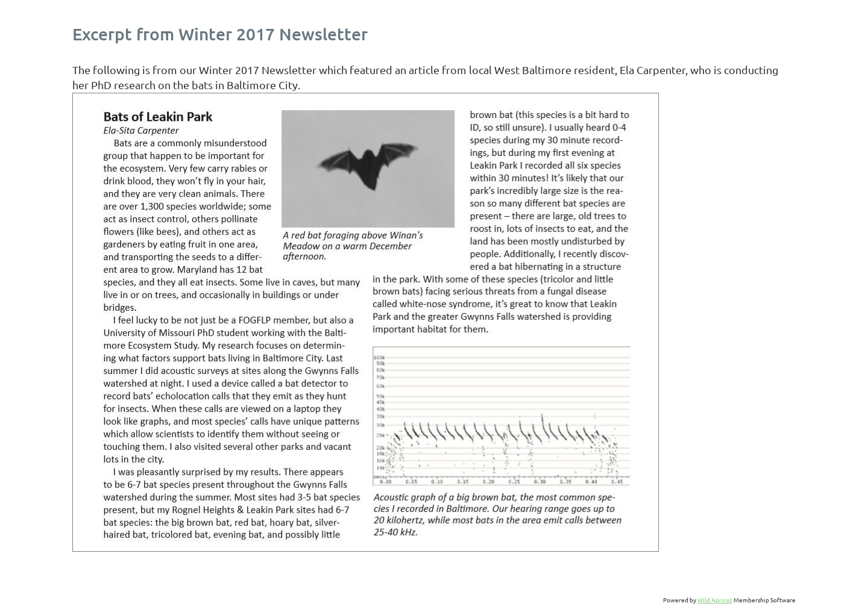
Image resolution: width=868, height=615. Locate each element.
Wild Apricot (715, 600)
